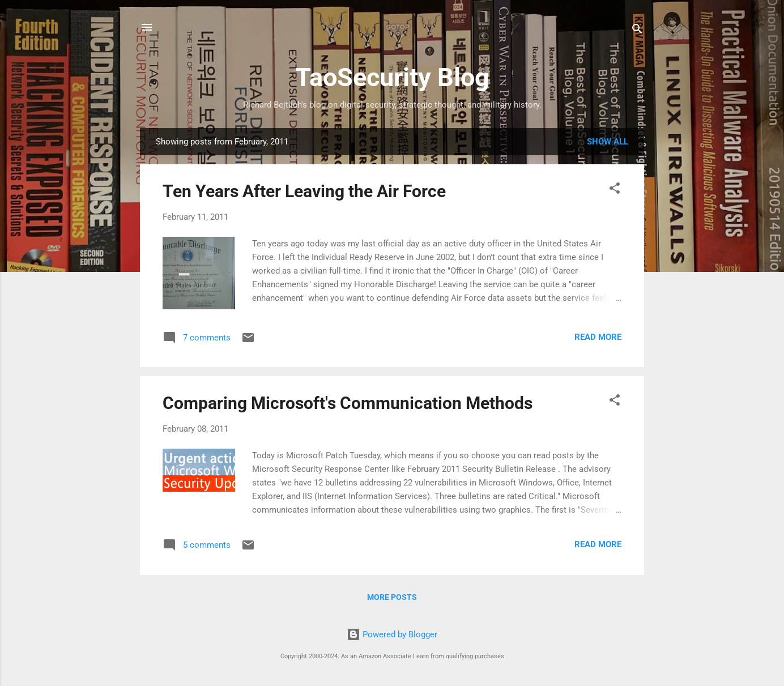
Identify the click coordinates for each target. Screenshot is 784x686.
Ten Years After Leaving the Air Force (304, 191)
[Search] (637, 31)
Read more (598, 337)
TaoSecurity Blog (392, 77)
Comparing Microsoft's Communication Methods (348, 403)
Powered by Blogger (392, 634)
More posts (392, 597)
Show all (608, 142)
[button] (615, 190)
